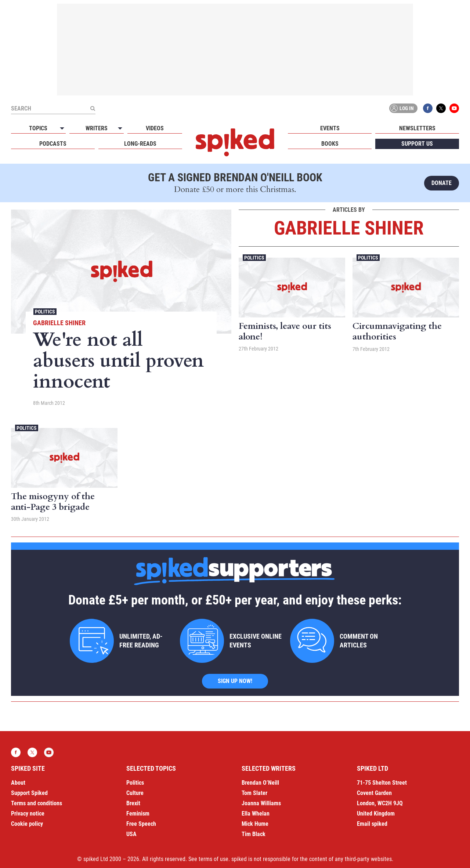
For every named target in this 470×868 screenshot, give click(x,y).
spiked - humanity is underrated (235, 142)
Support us (417, 144)
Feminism (138, 813)
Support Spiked (29, 793)
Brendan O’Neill (260, 783)
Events (330, 128)
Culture (135, 793)
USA (131, 834)
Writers (97, 128)
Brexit (133, 803)
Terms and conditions (37, 803)
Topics (38, 128)
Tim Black (254, 834)
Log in (402, 108)
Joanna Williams (261, 803)
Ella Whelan (256, 813)
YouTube (454, 108)
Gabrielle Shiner (59, 323)
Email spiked (372, 824)
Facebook (428, 108)
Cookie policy (27, 824)
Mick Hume (255, 824)
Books (330, 144)
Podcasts (53, 144)
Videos (155, 128)
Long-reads (140, 144)
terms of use (214, 859)
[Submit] (93, 108)
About (18, 783)
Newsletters (417, 128)
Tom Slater (254, 793)
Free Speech (141, 824)
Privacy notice (28, 813)
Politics (45, 312)
